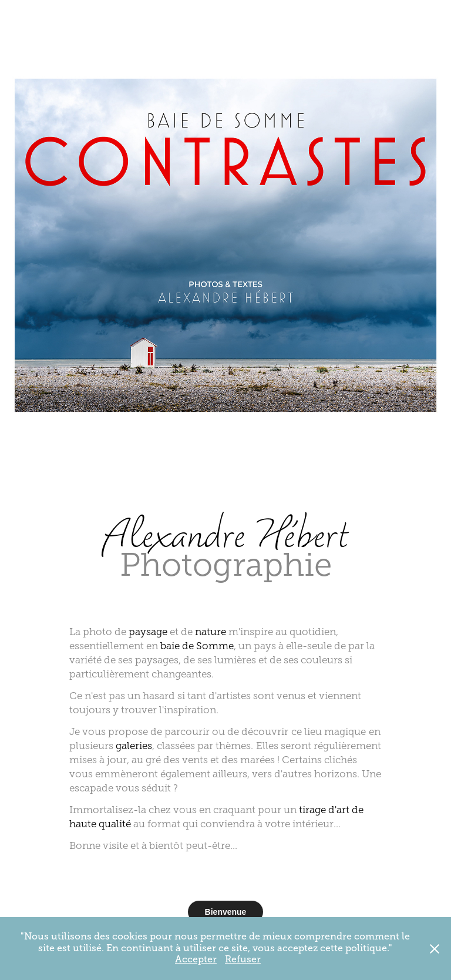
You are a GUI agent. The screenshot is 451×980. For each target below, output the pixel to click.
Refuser (243, 959)
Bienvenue (226, 912)
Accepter (196, 959)
